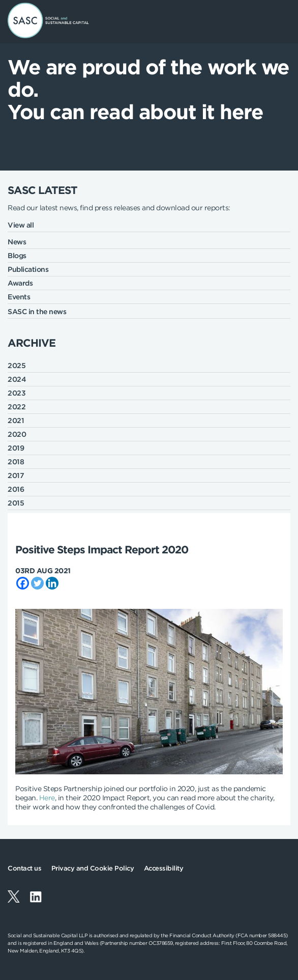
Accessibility (164, 868)
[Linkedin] (52, 583)
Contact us (24, 868)
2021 (16, 421)
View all (21, 225)
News (17, 242)
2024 (17, 379)
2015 (16, 503)
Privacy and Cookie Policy (93, 868)
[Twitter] (37, 583)
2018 (16, 462)
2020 (17, 434)
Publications (28, 269)
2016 (16, 489)
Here (47, 798)
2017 (16, 475)
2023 (17, 393)
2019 (16, 448)
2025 (17, 366)
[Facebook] (23, 583)
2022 (17, 407)
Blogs (17, 256)
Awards (20, 283)
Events (19, 297)
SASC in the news (37, 312)
